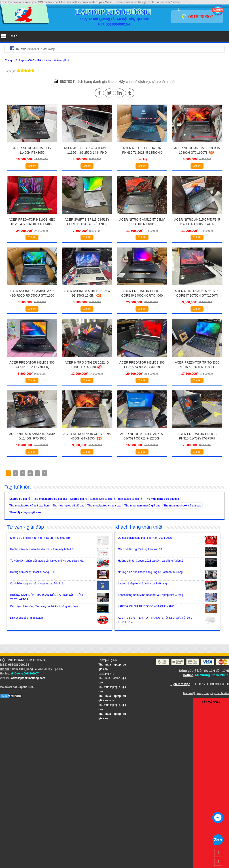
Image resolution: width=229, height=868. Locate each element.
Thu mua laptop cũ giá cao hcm (29, 506)
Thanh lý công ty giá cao (25, 512)
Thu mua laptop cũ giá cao (68, 506)
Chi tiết (32, 166)
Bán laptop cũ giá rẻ (130, 499)
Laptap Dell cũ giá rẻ (103, 499)
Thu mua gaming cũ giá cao (142, 506)
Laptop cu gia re (108, 660)
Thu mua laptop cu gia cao (50, 499)
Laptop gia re (79, 499)
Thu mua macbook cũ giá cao (182, 506)
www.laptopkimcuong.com (28, 678)
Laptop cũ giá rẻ (20, 499)
